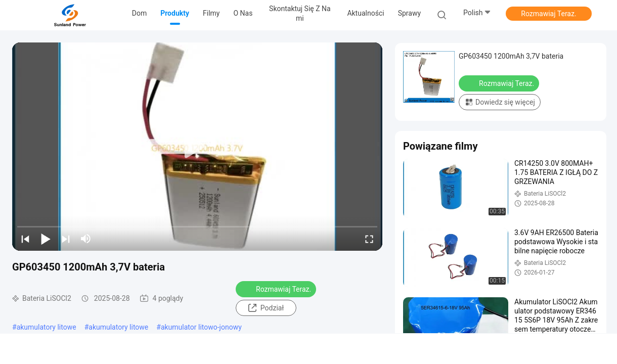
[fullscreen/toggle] (369, 239)
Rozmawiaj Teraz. (548, 14)
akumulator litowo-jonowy (201, 327)
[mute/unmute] (86, 239)
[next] (66, 239)
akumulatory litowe (47, 327)
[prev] (25, 239)
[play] (197, 147)
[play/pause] (46, 239)
